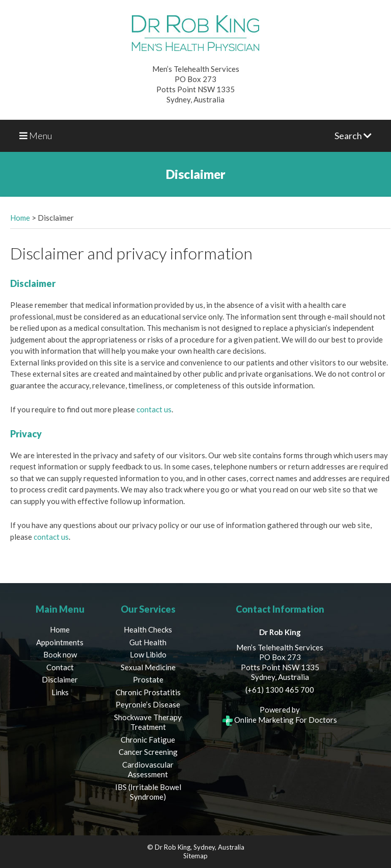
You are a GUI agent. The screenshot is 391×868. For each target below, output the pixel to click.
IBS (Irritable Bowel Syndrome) (148, 792)
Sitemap (195, 856)
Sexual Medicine (148, 667)
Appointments (60, 642)
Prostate (148, 679)
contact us (154, 409)
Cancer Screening (148, 752)
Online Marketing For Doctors (280, 720)
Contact (60, 667)
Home (20, 218)
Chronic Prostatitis (148, 692)
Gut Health (148, 642)
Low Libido (148, 654)
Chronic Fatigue (148, 740)
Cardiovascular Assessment (148, 770)
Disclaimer (60, 679)
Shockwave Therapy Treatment (148, 722)
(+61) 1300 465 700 (280, 690)
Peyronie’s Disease (148, 704)
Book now (60, 654)
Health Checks (148, 629)
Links (60, 692)
